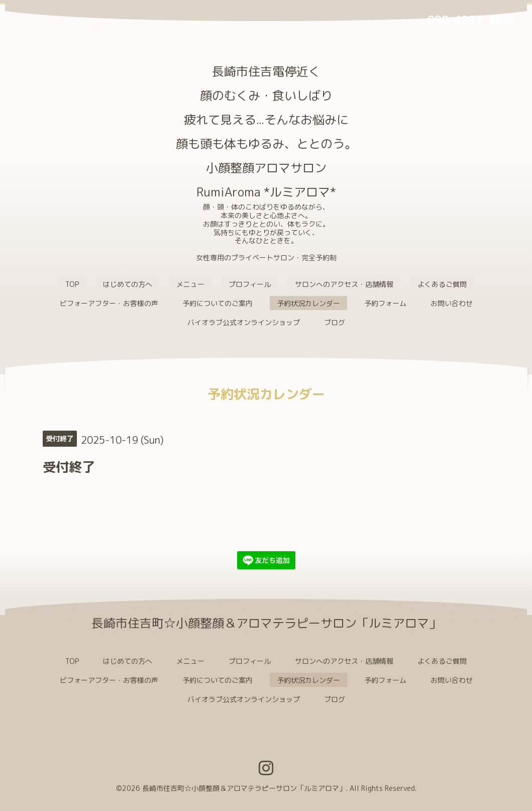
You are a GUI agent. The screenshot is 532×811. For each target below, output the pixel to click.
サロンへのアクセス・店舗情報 (344, 284)
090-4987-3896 (472, 20)
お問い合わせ (452, 303)
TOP (72, 284)
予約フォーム (385, 303)
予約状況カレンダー (308, 303)
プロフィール (250, 284)
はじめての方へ (128, 284)
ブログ (335, 322)
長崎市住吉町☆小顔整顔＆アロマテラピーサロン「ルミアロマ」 (244, 788)
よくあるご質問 (442, 284)
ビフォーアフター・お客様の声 (109, 303)
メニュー (190, 284)
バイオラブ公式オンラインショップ (244, 322)
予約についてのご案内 (218, 303)
